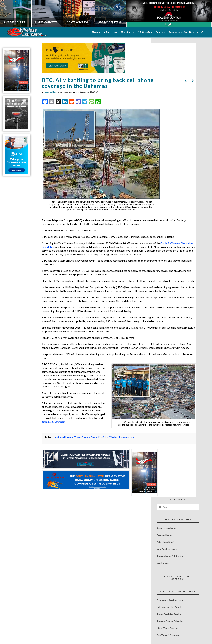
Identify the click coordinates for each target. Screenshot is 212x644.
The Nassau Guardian (53, 421)
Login (169, 24)
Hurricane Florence (63, 437)
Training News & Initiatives (171, 556)
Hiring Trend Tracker (167, 628)
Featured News (51, 92)
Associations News (166, 528)
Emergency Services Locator (171, 600)
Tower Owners (82, 437)
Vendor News (164, 563)
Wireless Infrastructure (122, 437)
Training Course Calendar (170, 621)
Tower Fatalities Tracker (169, 614)
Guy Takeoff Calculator (168, 635)
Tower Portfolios (100, 437)
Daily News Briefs (166, 542)
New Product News (167, 549)
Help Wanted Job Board (169, 607)
